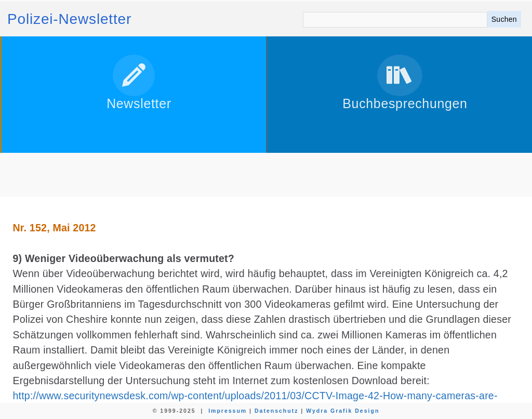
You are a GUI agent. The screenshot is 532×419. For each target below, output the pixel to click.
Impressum (228, 411)
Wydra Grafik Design (343, 411)
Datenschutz (276, 411)
